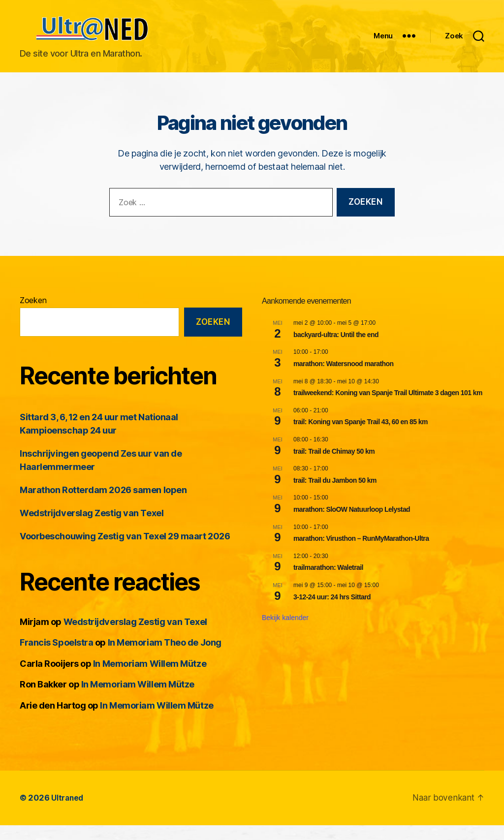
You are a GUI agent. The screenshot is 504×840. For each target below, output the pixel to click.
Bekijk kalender (285, 632)
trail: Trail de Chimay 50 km (334, 466)
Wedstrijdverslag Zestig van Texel (92, 528)
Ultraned (68, 812)
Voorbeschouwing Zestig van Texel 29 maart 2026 (125, 551)
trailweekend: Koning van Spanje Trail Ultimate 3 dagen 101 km (388, 407)
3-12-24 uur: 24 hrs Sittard (332, 612)
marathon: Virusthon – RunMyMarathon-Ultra (361, 553)
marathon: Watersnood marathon (344, 378)
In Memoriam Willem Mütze (150, 678)
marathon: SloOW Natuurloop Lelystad (352, 524)
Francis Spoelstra (56, 657)
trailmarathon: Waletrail (328, 582)
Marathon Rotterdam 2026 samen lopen (103, 505)
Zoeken (33, 315)
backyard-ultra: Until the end (336, 349)
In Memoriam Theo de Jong (165, 657)
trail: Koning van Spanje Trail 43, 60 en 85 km (361, 436)
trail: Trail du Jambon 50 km (335, 495)
